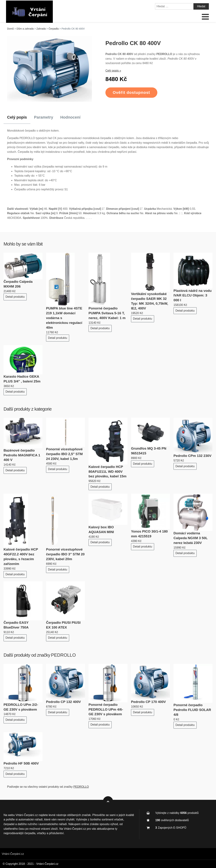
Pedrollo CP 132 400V (63, 702)
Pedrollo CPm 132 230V (192, 456)
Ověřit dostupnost (131, 92)
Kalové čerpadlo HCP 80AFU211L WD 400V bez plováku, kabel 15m (107, 472)
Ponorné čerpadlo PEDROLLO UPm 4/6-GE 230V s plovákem (106, 709)
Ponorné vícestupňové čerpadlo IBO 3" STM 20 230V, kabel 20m (65, 554)
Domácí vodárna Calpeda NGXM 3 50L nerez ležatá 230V (191, 538)
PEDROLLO (63, 655)
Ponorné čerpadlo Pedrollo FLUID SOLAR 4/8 (192, 710)
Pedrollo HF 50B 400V (21, 763)
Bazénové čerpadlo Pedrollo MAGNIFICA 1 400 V (22, 455)
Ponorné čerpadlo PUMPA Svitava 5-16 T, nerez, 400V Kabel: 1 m (107, 313)
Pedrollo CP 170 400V (148, 702)
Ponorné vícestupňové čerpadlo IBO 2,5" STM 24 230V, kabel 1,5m (64, 454)
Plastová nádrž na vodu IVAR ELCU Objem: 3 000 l (193, 295)
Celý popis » (113, 71)
